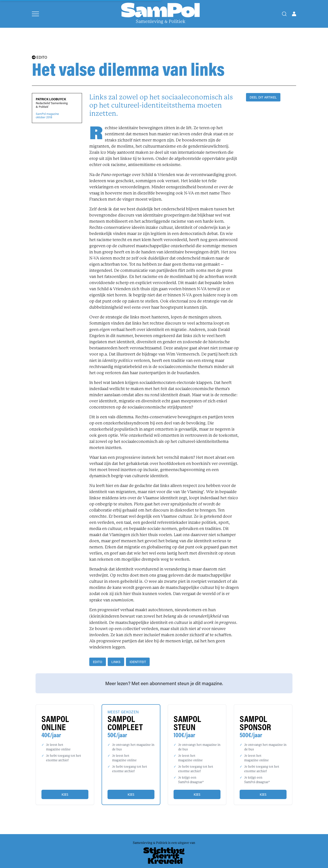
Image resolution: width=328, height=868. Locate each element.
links (116, 662)
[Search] (284, 14)
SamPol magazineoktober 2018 (47, 116)
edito (98, 662)
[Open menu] (35, 14)
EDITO (40, 57)
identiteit (138, 662)
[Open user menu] (294, 14)
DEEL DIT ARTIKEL (263, 97)
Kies (65, 794)
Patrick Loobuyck (51, 99)
